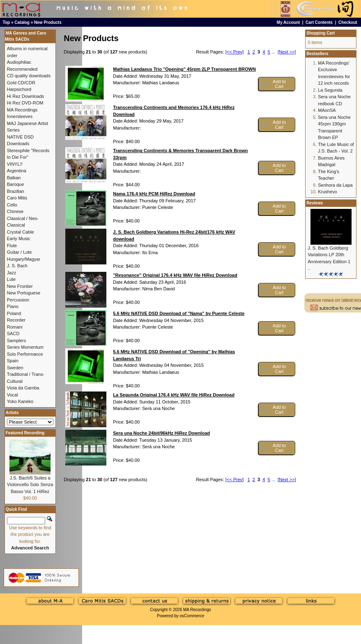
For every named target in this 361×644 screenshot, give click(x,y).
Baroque (16, 184)
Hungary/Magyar (24, 259)
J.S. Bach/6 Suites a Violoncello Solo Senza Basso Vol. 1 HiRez (30, 485)
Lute (11, 279)
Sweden (15, 368)
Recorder (16, 320)
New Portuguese (24, 293)
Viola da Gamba (23, 388)
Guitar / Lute (20, 252)
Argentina (17, 171)
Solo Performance (25, 354)
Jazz (12, 273)
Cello (12, 205)
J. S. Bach (17, 266)
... (273, 52)
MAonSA (327, 110)
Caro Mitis (17, 198)
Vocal (13, 395)
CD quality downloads (29, 76)
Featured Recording (25, 433)
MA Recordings (197, 610)
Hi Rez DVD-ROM (25, 103)
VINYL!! (15, 164)
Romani (15, 327)
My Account (288, 22)
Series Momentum (25, 347)
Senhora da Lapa (335, 185)
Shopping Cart (321, 33)
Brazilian (16, 191)
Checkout (348, 22)
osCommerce (192, 616)
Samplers (16, 341)
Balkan (14, 178)
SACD (13, 334)
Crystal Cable (21, 232)
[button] (277, 84)
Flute (12, 246)
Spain (13, 361)
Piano (13, 306)
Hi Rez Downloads (25, 96)
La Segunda (330, 90)
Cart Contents (319, 22)
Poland (14, 313)
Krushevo (327, 192)
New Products (48, 22)
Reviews (315, 203)
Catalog (22, 22)
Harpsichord (19, 89)
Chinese (15, 211)
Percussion (18, 300)
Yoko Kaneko (20, 401)
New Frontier (20, 286)
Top (7, 22)
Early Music (19, 239)
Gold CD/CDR (21, 83)
